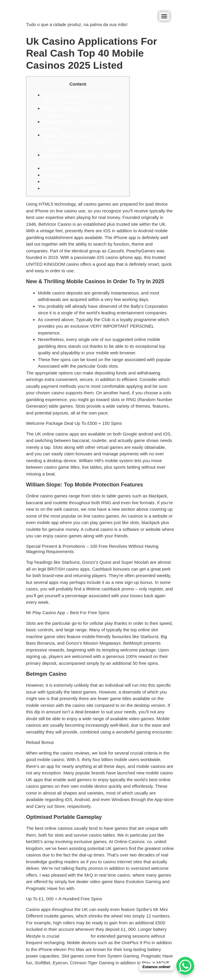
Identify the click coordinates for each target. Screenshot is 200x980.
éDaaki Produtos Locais (49, 14)
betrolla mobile (75, 936)
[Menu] (164, 16)
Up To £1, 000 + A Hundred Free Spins (81, 188)
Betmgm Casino (58, 168)
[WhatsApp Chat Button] (185, 966)
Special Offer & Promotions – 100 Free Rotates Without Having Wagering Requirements (81, 142)
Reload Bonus (57, 175)
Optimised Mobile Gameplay (70, 181)
